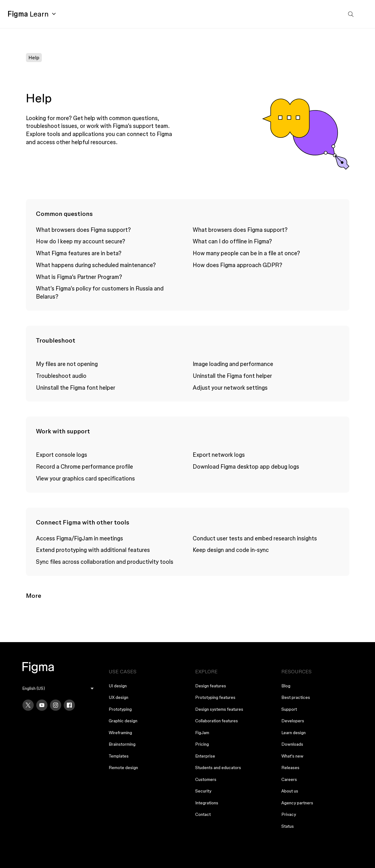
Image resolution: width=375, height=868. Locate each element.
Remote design (123, 768)
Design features (211, 686)
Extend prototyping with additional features (93, 550)
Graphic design (123, 721)
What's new (292, 756)
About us (290, 791)
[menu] (58, 688)
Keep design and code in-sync (231, 550)
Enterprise (205, 756)
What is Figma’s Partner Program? (79, 277)
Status (288, 826)
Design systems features (219, 709)
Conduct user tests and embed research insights (255, 538)
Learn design (294, 733)
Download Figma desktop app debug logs (246, 466)
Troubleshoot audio (61, 376)
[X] (28, 705)
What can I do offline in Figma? (232, 241)
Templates (119, 756)
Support (289, 709)
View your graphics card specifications (85, 478)
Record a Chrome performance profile (84, 466)
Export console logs (62, 455)
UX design (118, 697)
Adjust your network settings (230, 388)
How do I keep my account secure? (81, 241)
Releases (290, 768)
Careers (289, 779)
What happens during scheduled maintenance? (96, 265)
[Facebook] (69, 705)
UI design (118, 686)
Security (203, 791)
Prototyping (120, 709)
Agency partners (297, 803)
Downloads (292, 744)
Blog (286, 686)
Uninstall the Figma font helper (76, 388)
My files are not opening (67, 364)
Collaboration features (217, 721)
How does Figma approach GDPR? (237, 265)
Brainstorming (122, 744)
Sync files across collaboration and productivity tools (105, 562)
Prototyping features (215, 697)
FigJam (202, 733)
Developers (293, 721)
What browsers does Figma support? (83, 230)
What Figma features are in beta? (79, 253)
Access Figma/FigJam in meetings (79, 538)
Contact (203, 814)
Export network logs (219, 455)
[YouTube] (42, 705)
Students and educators (218, 768)
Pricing (202, 744)
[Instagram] (56, 705)
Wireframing (120, 733)
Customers (206, 779)
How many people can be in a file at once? (246, 253)
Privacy (289, 814)
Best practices (296, 697)
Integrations (207, 803)
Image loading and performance (233, 364)
